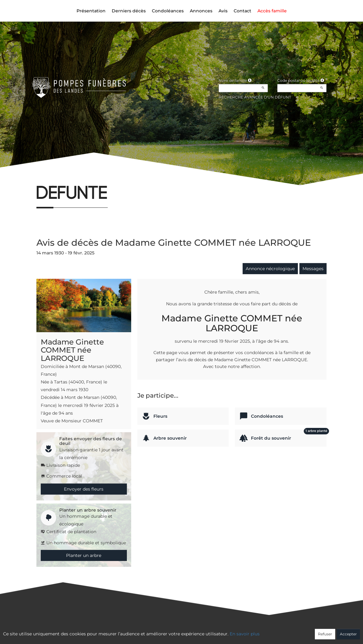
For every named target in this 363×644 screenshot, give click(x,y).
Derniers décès (129, 11)
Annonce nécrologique (270, 269)
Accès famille (272, 11)
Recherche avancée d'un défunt (255, 97)
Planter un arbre (84, 555)
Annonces (201, 11)
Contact (242, 11)
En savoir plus (245, 634)
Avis (223, 11)
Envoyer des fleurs (84, 489)
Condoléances (168, 11)
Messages (313, 269)
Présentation (91, 11)
